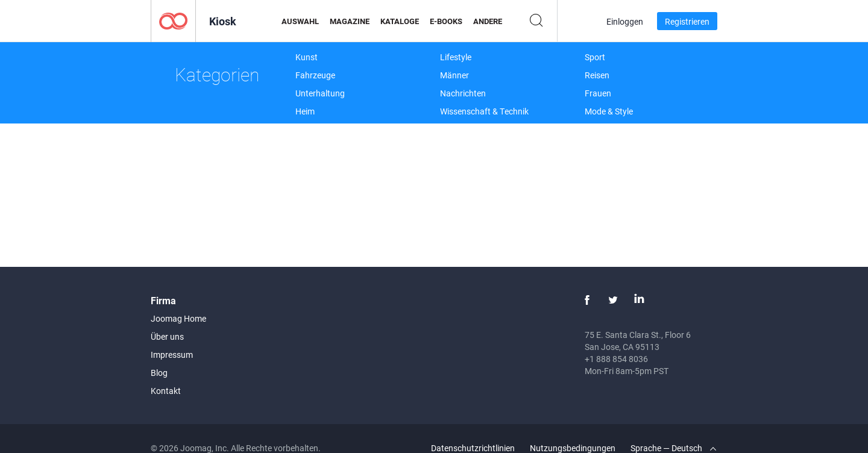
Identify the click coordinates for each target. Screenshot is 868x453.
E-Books (446, 21)
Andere (488, 21)
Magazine (350, 21)
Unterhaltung (320, 93)
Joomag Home (178, 318)
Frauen (598, 93)
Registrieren (687, 21)
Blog (159, 373)
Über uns (167, 336)
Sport (595, 57)
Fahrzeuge (315, 75)
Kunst (307, 57)
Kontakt (166, 391)
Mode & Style (609, 111)
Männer (454, 75)
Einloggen (625, 21)
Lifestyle (456, 57)
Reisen (597, 75)
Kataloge (400, 21)
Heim (305, 111)
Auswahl (300, 21)
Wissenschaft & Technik (484, 111)
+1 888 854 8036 (616, 359)
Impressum (172, 355)
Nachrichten (463, 93)
